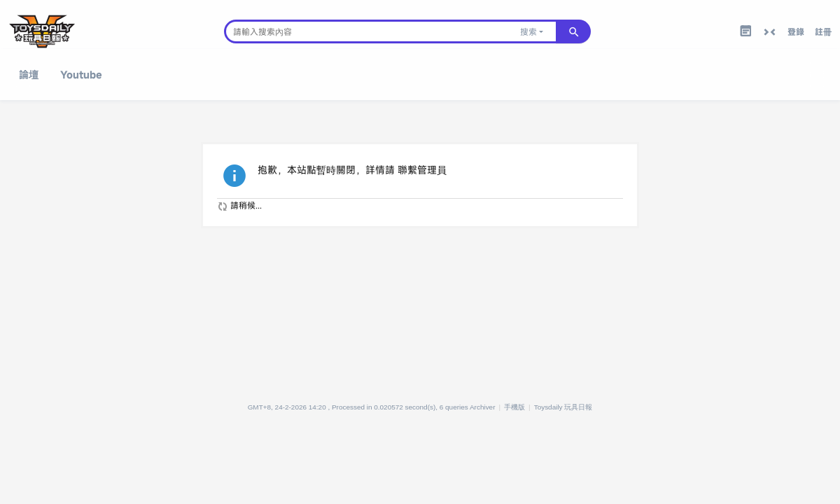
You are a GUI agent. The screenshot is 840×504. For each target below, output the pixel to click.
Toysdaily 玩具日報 (563, 407)
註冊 (823, 31)
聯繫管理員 (422, 170)
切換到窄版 (769, 32)
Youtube (81, 75)
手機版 (514, 407)
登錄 (796, 31)
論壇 (29, 75)
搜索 (528, 31)
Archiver (483, 407)
